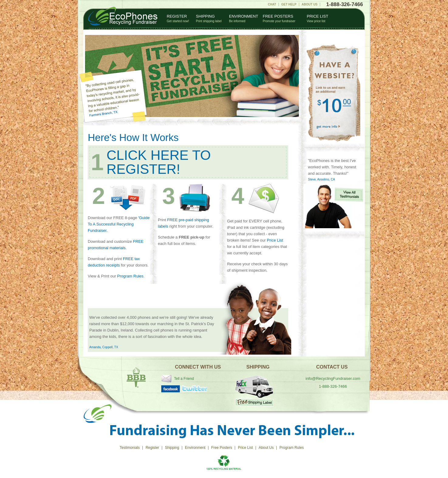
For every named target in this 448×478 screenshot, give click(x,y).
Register (178, 18)
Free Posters (279, 18)
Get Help (289, 4)
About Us (309, 4)
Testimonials (130, 448)
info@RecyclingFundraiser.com (333, 378)
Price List (318, 18)
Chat (272, 4)
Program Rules (130, 276)
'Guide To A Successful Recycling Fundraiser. (119, 224)
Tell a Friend (184, 379)
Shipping (209, 18)
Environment (244, 18)
